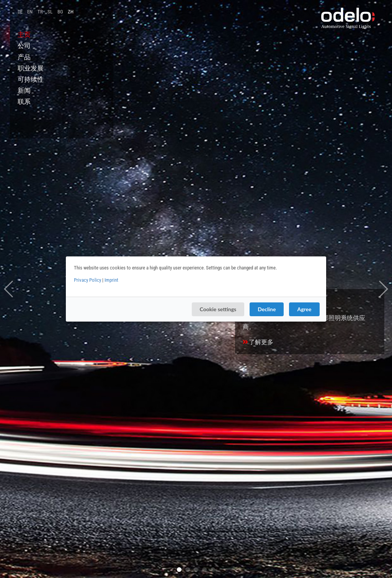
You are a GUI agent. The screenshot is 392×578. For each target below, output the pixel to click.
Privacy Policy (87, 280)
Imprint (111, 280)
